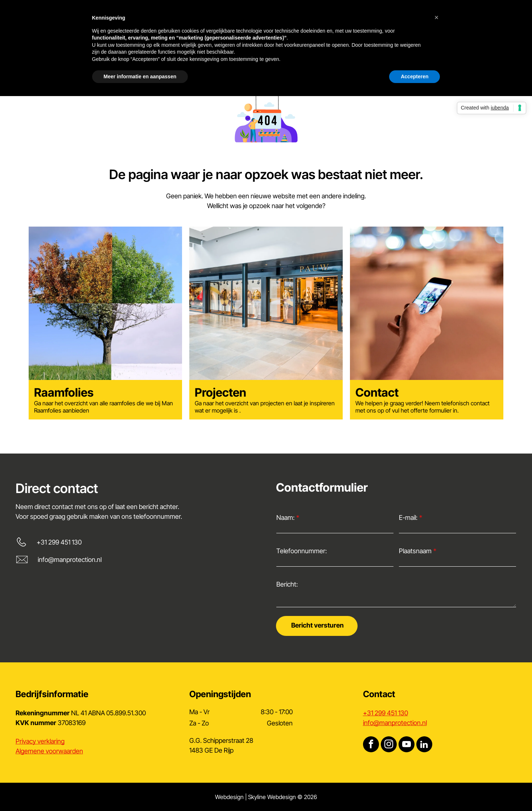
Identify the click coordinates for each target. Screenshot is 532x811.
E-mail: (408, 518)
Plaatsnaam (415, 551)
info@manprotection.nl (70, 560)
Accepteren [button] (415, 76)
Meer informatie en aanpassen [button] (140, 76)
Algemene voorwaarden (49, 751)
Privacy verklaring (40, 741)
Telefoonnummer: (302, 551)
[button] (437, 17)
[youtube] (407, 745)
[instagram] (389, 745)
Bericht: (287, 584)
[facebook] (371, 745)
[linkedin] (424, 745)
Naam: (285, 518)
